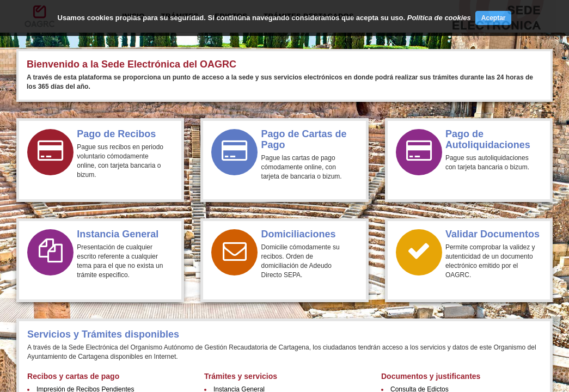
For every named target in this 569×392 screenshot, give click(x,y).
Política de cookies (439, 18)
